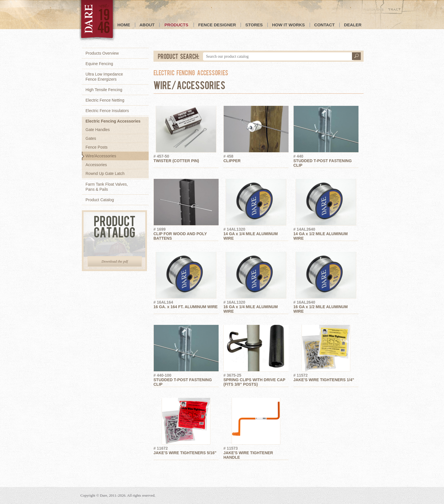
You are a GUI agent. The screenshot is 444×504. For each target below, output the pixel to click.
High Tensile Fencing (104, 90)
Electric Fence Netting (105, 100)
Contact (325, 25)
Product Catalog (100, 200)
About (147, 25)
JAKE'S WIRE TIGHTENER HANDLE (256, 453)
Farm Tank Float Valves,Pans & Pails (107, 187)
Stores (254, 25)
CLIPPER (256, 158)
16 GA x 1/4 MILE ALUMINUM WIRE (256, 307)
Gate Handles (98, 130)
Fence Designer (217, 25)
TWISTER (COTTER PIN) (186, 158)
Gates (91, 138)
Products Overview (102, 53)
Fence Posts (97, 147)
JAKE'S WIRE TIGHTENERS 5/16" (186, 451)
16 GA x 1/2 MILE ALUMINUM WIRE (326, 307)
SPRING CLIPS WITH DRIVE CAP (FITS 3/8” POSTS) (256, 380)
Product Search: (179, 56)
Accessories (96, 165)
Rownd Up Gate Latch (105, 173)
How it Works (289, 25)
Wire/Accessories (101, 156)
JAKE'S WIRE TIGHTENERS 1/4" (326, 378)
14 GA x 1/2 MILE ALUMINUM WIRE (326, 234)
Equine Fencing (99, 64)
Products (176, 25)
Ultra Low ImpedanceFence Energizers (104, 77)
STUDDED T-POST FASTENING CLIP (326, 161)
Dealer (353, 25)
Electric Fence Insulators (107, 111)
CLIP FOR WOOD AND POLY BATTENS (186, 234)
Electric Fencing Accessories (113, 121)
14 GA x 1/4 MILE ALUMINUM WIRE (256, 234)
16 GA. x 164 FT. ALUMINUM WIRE (186, 304)
